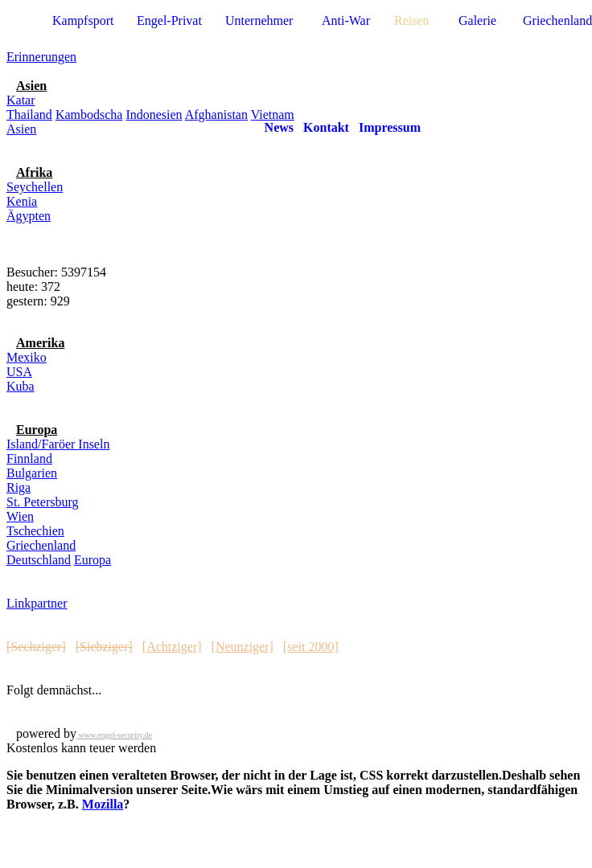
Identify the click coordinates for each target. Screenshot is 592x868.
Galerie (477, 20)
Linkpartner (37, 603)
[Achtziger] (172, 647)
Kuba (21, 386)
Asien (21, 129)
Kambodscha (89, 115)
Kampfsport (83, 20)
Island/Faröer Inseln (58, 444)
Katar (21, 100)
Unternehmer (259, 20)
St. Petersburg (42, 502)
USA (19, 372)
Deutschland (39, 560)
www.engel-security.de (114, 735)
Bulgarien (32, 473)
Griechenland (41, 545)
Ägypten (29, 216)
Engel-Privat (169, 20)
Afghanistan (216, 115)
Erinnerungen (41, 57)
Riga (18, 487)
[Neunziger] (243, 647)
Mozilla (103, 804)
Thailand (29, 115)
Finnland (29, 459)
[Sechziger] (36, 647)
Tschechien (35, 531)
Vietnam (273, 115)
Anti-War (346, 20)
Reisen (412, 20)
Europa (92, 560)
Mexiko (27, 357)
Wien (20, 516)
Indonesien (154, 115)
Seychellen (35, 187)
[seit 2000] (311, 647)
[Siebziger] (104, 647)
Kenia (22, 201)
